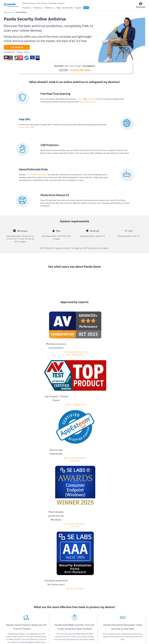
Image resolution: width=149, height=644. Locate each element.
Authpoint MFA (127, 606)
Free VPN (91, 614)
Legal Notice (68, 639)
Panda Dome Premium (124, 469)
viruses (79, 99)
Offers (90, 617)
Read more (7, 552)
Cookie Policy (81, 639)
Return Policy (95, 639)
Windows (7, 607)
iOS (24, 607)
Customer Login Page (96, 599)
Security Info (68, 8)
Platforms (50, 8)
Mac (12, 607)
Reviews (54, 599)
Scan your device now (26, 402)
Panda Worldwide (58, 606)
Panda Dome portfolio (96, 595)
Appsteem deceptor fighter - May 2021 (75, 335)
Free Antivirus (93, 610)
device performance (87, 102)
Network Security (128, 603)
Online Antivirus (94, 603)
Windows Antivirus (29, 3)
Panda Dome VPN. (26, 127)
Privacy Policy (54, 639)
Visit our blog (74, 492)
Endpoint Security (128, 599)
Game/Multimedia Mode (36, 175)
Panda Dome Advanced (82, 469)
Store (86, 8)
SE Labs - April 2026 (129, 337)
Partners (61, 3)
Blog (59, 8)
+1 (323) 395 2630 (80, 70)
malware (90, 99)
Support (78, 8)
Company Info (57, 595)
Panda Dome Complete (103, 469)
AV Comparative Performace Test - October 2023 (21, 336)
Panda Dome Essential (77, 445)
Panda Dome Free (64, 469)
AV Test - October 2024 (48, 334)
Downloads (53, 3)
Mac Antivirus (42, 3)
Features (38, 8)
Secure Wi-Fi (126, 610)
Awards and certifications (61, 603)
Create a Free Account (74, 402)
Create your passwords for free (123, 402)
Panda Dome (30, 469)
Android (17, 607)
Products (27, 8)
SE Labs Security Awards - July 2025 (102, 339)
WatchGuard (126, 595)
